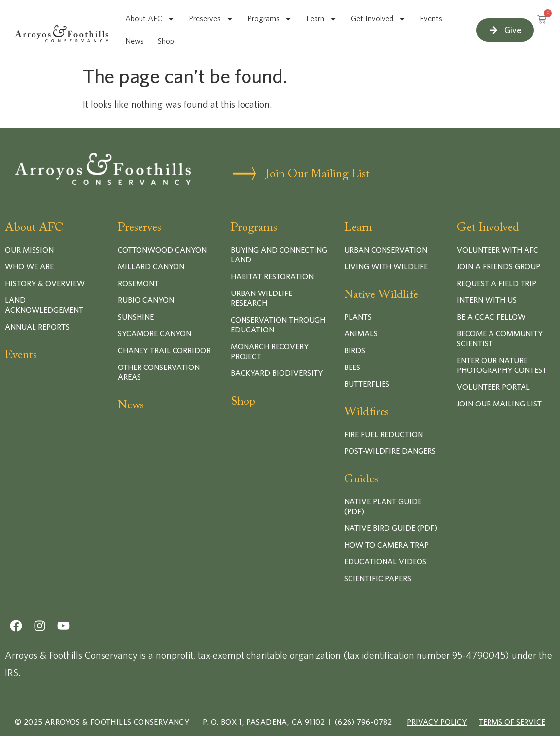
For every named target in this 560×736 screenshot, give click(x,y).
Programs (270, 19)
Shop (166, 41)
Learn (322, 19)
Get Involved (379, 19)
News (135, 41)
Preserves (211, 19)
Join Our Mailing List (318, 174)
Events (431, 19)
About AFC (150, 19)
